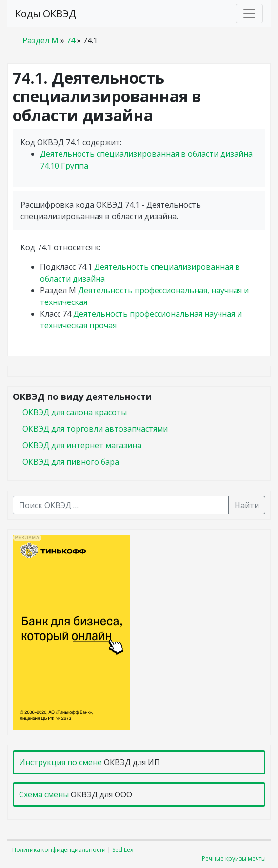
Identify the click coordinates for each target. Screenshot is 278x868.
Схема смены (44, 794)
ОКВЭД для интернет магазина (82, 445)
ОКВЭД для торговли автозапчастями (95, 429)
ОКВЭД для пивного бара (71, 462)
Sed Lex (123, 850)
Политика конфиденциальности (59, 850)
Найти (247, 505)
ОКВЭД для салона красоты (75, 412)
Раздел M (40, 40)
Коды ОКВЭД (46, 13)
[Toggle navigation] (249, 14)
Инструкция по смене (60, 762)
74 (71, 40)
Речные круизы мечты (234, 859)
